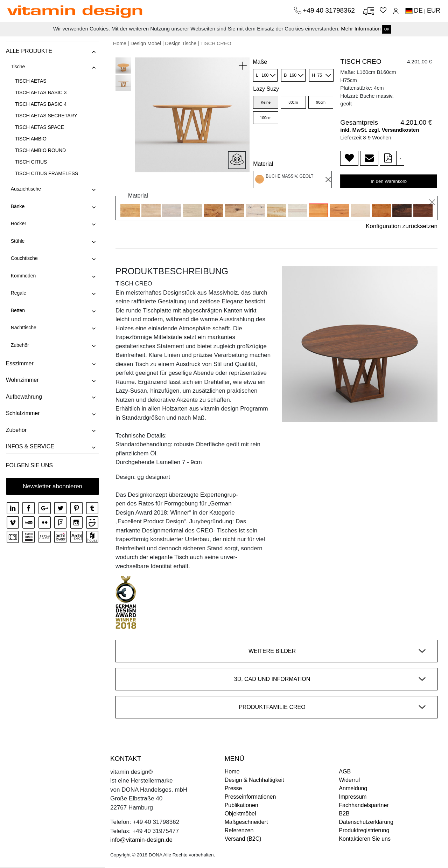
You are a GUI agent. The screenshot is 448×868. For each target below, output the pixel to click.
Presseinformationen (250, 797)
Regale (18, 293)
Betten (17, 310)
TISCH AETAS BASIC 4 (40, 104)
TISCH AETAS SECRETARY (45, 116)
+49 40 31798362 (330, 10)
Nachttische (23, 328)
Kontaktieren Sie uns (365, 839)
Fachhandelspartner (364, 805)
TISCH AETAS (30, 81)
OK (387, 29)
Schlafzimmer (22, 413)
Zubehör (19, 345)
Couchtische (24, 258)
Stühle (17, 241)
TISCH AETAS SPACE (39, 127)
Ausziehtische (25, 189)
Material (263, 164)
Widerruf (349, 780)
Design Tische (181, 43)
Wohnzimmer (22, 380)
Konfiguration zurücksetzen (402, 226)
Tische (17, 67)
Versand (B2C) (243, 839)
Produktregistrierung (364, 830)
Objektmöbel (240, 814)
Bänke (17, 206)
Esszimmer (19, 363)
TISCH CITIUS (30, 162)
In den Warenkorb (389, 181)
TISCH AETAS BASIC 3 (40, 92)
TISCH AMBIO (30, 139)
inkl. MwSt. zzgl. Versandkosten (380, 130)
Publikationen (241, 805)
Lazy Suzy (266, 89)
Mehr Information (361, 29)
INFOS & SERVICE (29, 446)
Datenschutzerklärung (366, 822)
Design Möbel (146, 43)
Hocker (18, 223)
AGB (345, 771)
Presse (233, 788)
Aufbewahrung (23, 397)
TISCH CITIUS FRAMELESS (46, 173)
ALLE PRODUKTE (28, 51)
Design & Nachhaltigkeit (254, 780)
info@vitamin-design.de (141, 840)
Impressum (353, 797)
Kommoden (23, 276)
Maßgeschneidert (246, 822)
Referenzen (239, 830)
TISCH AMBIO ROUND (40, 150)
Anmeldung (353, 788)
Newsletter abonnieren (52, 486)
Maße (260, 62)
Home (120, 43)
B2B (344, 814)
